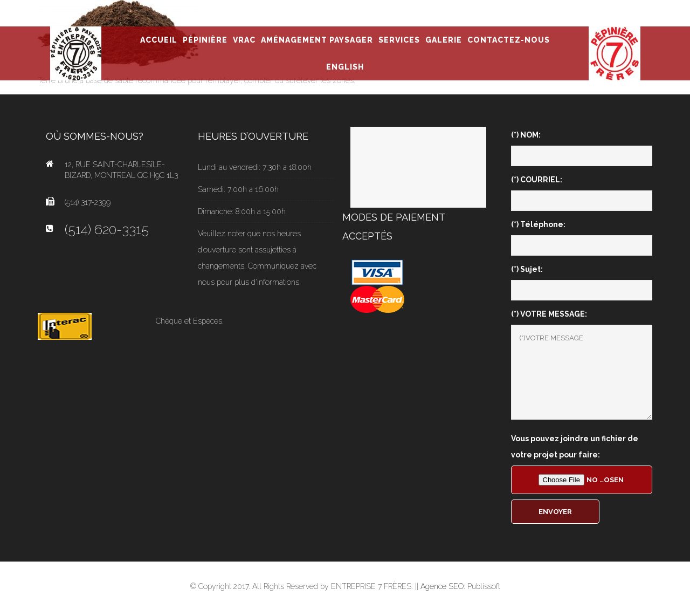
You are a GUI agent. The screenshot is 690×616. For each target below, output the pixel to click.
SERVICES (399, 40)
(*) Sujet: (527, 269)
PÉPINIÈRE (205, 40)
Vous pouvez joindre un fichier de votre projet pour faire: (575, 447)
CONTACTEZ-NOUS (509, 40)
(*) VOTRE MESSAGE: (549, 314)
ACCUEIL (159, 40)
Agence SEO (442, 586)
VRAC (244, 40)
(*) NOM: (526, 135)
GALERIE (444, 40)
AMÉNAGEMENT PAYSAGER (317, 40)
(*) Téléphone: (538, 224)
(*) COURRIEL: (537, 180)
